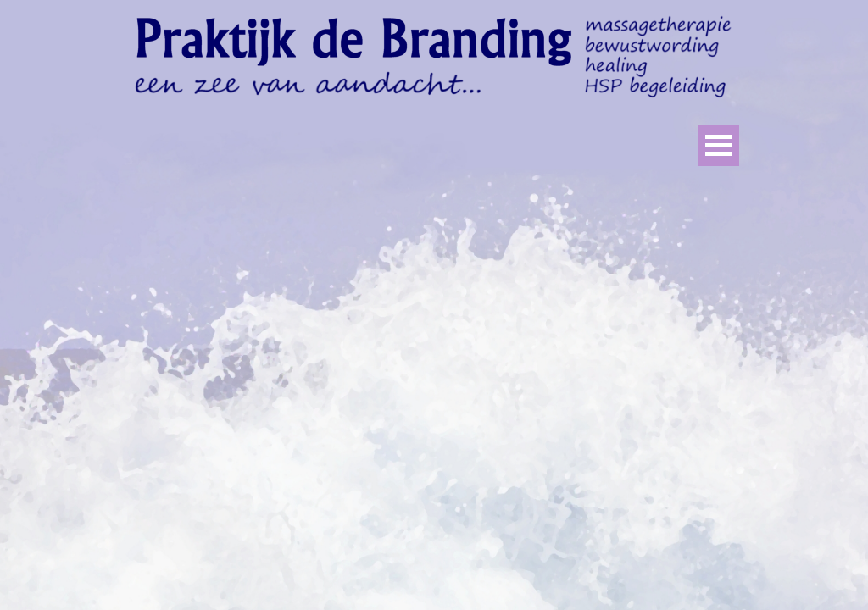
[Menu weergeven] (718, 145)
